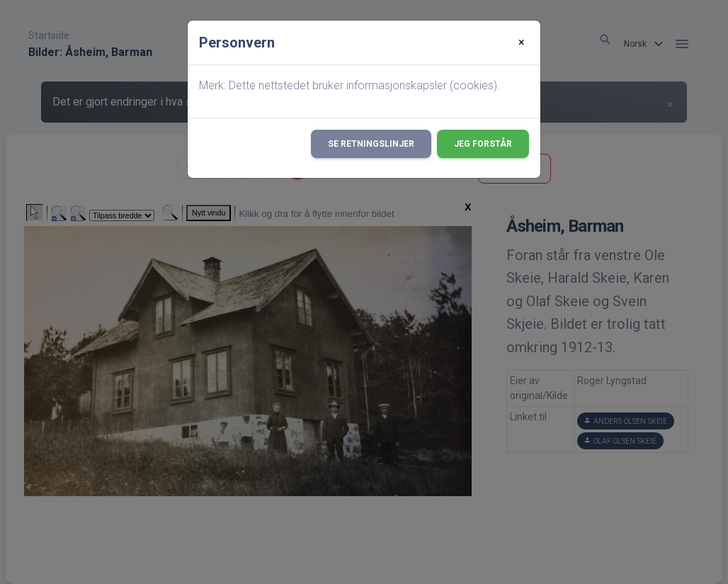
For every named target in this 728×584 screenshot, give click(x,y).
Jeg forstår (483, 144)
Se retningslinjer (371, 144)
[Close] (522, 43)
